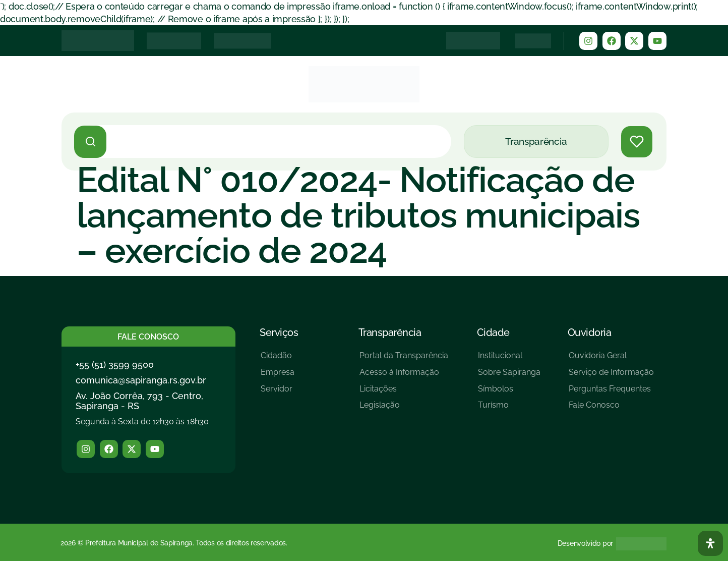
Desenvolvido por (585, 543)
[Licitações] (404, 393)
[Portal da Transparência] (404, 359)
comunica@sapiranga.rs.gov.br (141, 380)
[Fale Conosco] (611, 409)
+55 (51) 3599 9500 (115, 364)
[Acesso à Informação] (404, 376)
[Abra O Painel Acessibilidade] (710, 543)
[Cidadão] (278, 359)
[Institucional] (509, 359)
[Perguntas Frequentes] (611, 393)
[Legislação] (404, 409)
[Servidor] (278, 393)
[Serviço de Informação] (611, 376)
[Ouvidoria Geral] (611, 359)
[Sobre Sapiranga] (509, 376)
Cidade (493, 332)
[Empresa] (278, 376)
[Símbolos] (509, 393)
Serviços (279, 332)
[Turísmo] (509, 409)
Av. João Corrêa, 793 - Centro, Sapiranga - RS (139, 401)
